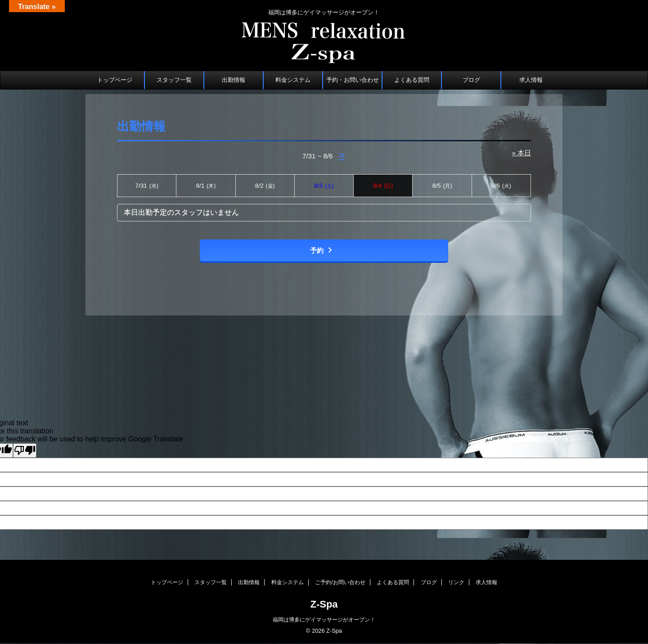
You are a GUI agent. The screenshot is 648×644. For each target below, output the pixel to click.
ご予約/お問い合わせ (340, 582)
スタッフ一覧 (174, 80)
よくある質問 (412, 80)
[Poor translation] (25, 450)
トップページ (115, 80)
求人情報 (531, 80)
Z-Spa (324, 604)
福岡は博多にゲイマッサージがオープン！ (324, 620)
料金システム (293, 80)
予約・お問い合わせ (353, 80)
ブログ (471, 80)
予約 (322, 250)
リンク (456, 582)
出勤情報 (234, 80)
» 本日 (521, 153)
